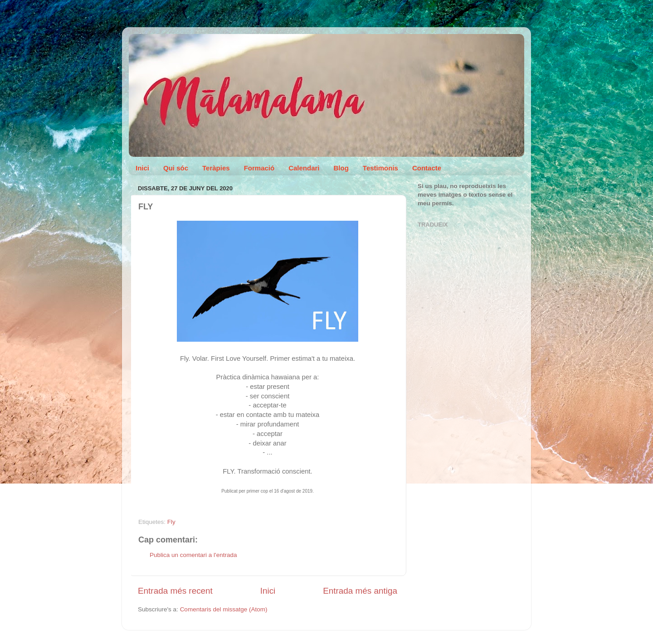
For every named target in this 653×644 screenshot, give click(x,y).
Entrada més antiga (360, 591)
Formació (259, 168)
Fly (171, 522)
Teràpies (216, 168)
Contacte (427, 168)
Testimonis (380, 168)
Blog (341, 168)
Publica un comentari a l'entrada (193, 555)
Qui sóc (176, 168)
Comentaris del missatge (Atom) (224, 609)
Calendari (304, 168)
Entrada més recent (175, 591)
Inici (142, 168)
